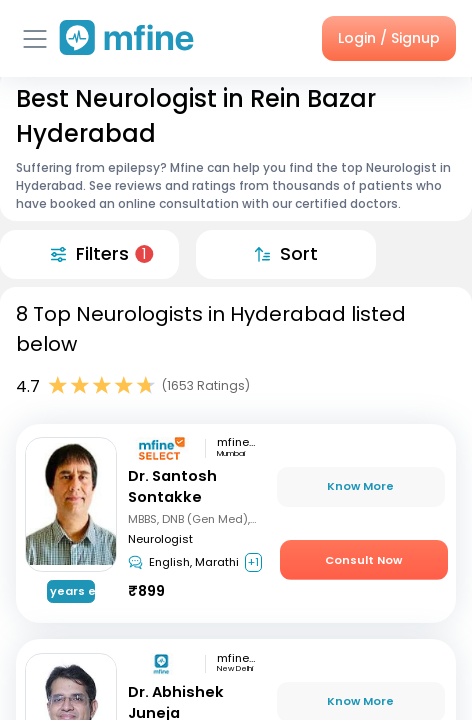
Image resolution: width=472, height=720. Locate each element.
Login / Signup (389, 38)
